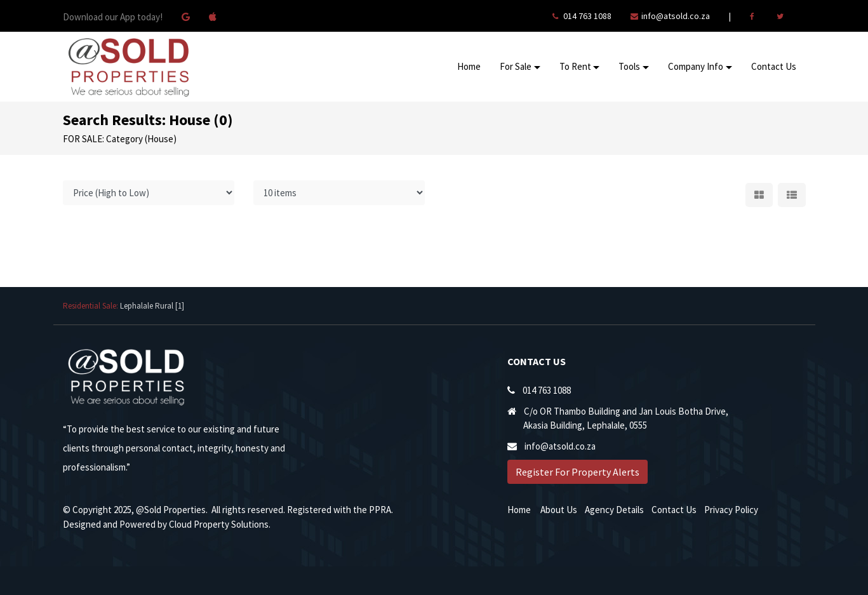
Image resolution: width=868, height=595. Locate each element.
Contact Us (774, 66)
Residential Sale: (91, 306)
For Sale (516, 66)
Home (469, 66)
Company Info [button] (696, 66)
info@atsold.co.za (676, 16)
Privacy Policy (731, 510)
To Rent (575, 66)
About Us (559, 510)
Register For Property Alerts (578, 472)
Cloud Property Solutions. (220, 524)
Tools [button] (629, 66)
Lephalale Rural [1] (152, 306)
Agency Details (614, 510)
